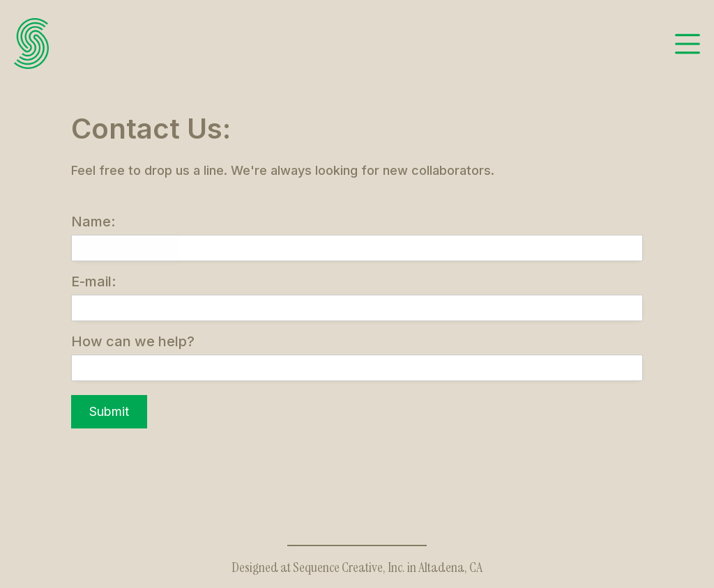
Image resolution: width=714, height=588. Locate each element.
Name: (93, 222)
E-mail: (93, 281)
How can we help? (133, 341)
